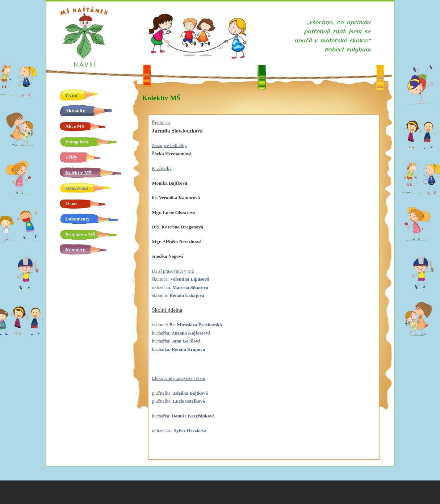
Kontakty (75, 250)
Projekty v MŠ (80, 234)
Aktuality (75, 111)
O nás (71, 203)
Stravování (77, 188)
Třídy (71, 157)
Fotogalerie (77, 142)
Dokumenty (77, 219)
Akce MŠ (75, 126)
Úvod (72, 95)
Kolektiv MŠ (78, 173)
